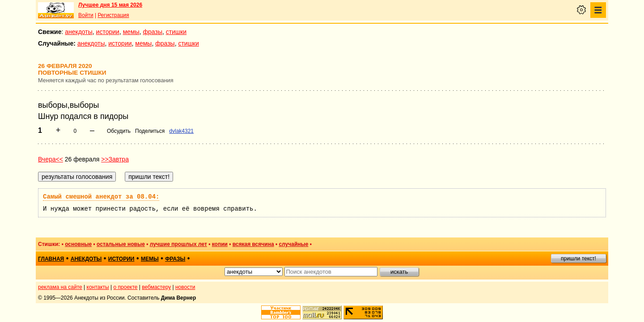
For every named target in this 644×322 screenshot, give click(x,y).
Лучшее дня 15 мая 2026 (110, 5)
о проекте (126, 287)
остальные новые (121, 244)
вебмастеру (156, 287)
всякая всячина (253, 244)
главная (51, 259)
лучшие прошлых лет (178, 244)
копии (220, 244)
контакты (98, 287)
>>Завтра (115, 159)
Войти (86, 15)
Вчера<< (51, 159)
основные (78, 244)
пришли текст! (578, 258)
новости (185, 287)
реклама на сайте (60, 287)
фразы (153, 32)
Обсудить (119, 131)
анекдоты (79, 32)
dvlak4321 (181, 131)
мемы (131, 32)
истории (108, 32)
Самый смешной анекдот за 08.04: (101, 197)
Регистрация (113, 15)
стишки (176, 32)
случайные (293, 244)
